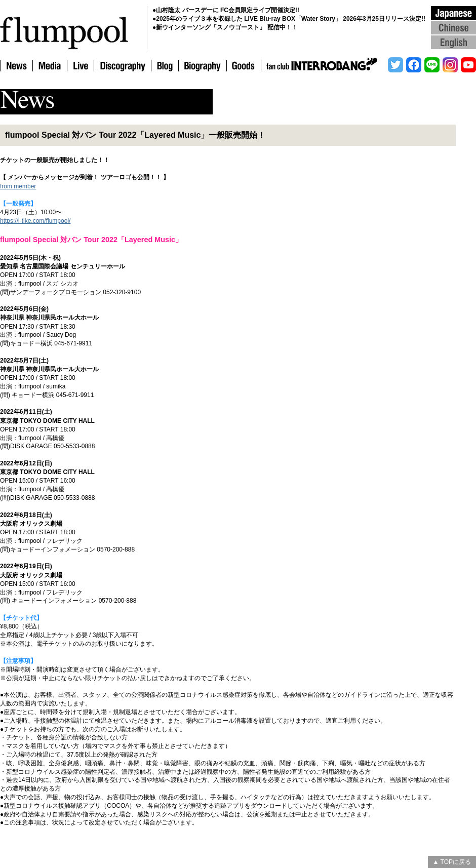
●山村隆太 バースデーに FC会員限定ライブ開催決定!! (226, 10)
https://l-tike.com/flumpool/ (35, 221)
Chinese (453, 27)
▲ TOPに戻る (452, 862)
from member (18, 186)
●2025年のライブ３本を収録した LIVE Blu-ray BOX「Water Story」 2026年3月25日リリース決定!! (289, 19)
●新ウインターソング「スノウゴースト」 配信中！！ (225, 27)
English (453, 42)
